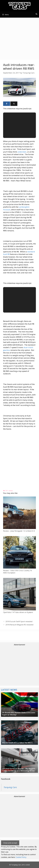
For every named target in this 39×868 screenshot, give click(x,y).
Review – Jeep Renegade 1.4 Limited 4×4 (19, 531)
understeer (22, 152)
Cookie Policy (21, 857)
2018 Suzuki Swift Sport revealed (19, 621)
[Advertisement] (19, 38)
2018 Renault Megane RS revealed (19, 625)
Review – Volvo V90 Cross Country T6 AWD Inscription (18, 572)
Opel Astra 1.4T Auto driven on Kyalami (18, 612)
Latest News (9, 690)
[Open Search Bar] (36, 14)
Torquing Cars (10, 787)
